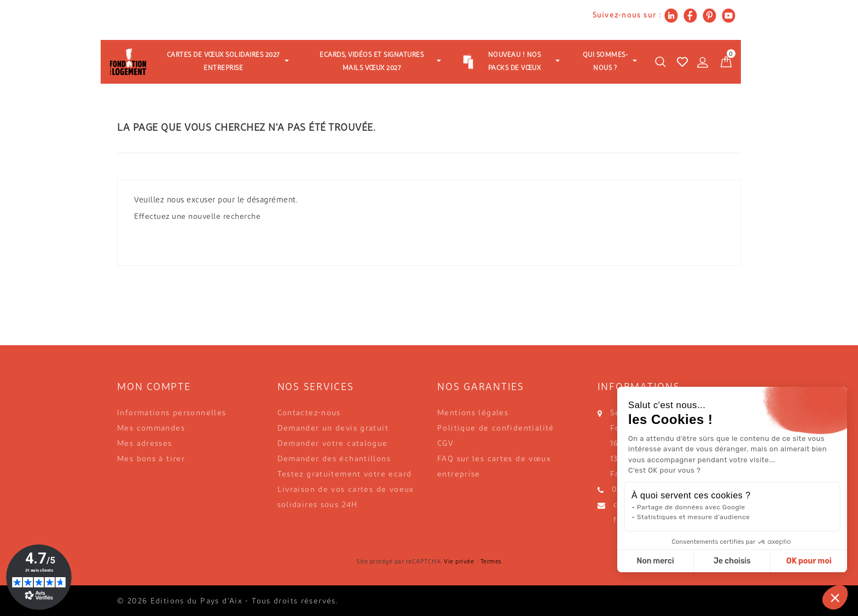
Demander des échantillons (334, 459)
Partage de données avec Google (691, 507)
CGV (445, 444)
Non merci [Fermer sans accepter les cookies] (655, 561)
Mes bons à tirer (151, 459)
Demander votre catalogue (333, 444)
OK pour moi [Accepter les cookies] (809, 561)
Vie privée (459, 562)
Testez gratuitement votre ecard (345, 475)
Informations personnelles (172, 413)
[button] (835, 597)
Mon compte (154, 388)
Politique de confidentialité (496, 429)
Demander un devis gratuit (333, 429)
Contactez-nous (309, 413)
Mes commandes (151, 429)
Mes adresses (145, 444)
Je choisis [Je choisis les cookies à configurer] (732, 561)
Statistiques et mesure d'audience (693, 517)
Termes (491, 562)
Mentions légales (473, 413)
